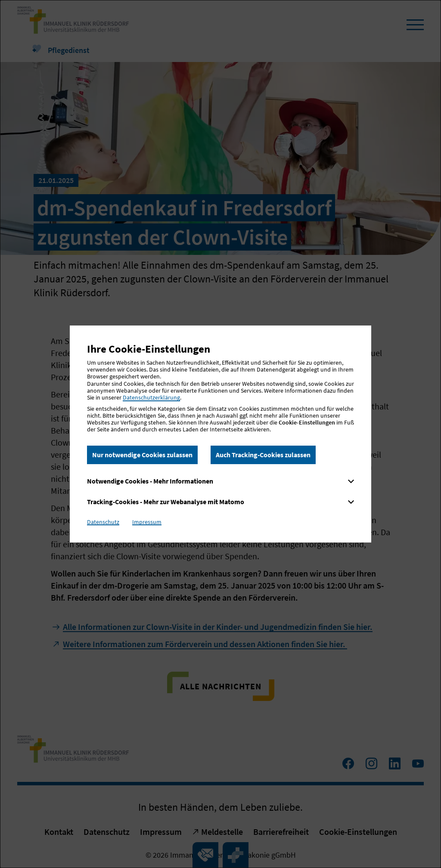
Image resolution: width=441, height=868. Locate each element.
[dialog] (220, 434)
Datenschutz (103, 522)
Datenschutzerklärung (151, 397)
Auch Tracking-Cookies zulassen (263, 455)
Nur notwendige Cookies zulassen (142, 455)
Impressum (147, 522)
